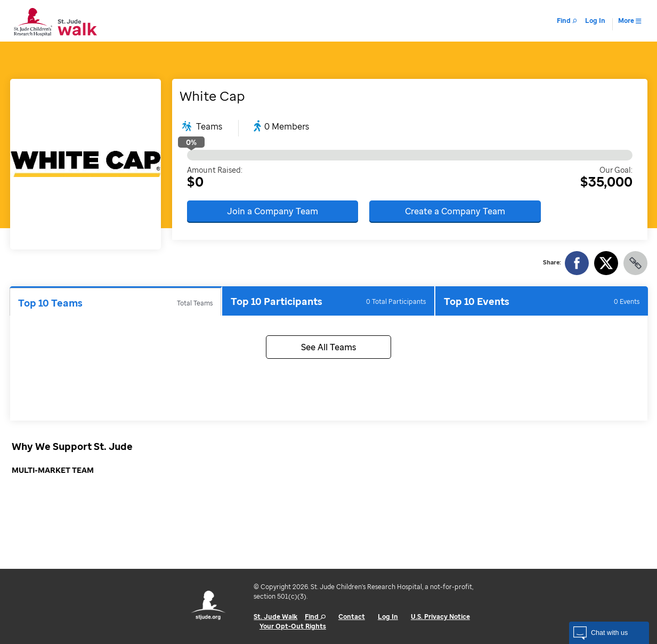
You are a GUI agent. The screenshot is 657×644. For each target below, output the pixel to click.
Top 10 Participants (328, 301)
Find (315, 617)
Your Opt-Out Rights (293, 626)
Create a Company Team (455, 211)
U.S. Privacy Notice (440, 617)
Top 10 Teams (116, 303)
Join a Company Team (273, 211)
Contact (352, 617)
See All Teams (328, 347)
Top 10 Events (541, 301)
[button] (609, 633)
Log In (388, 617)
